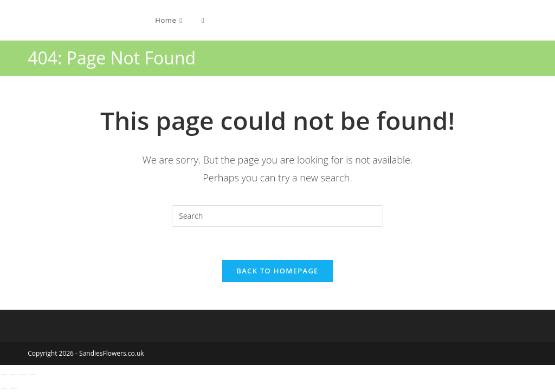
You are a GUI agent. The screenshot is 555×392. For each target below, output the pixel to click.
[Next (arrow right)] (14, 388)
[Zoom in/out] (4, 375)
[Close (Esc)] (33, 375)
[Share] (23, 375)
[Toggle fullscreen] (14, 375)
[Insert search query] (277, 216)
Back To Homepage (277, 271)
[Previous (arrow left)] (4, 388)
